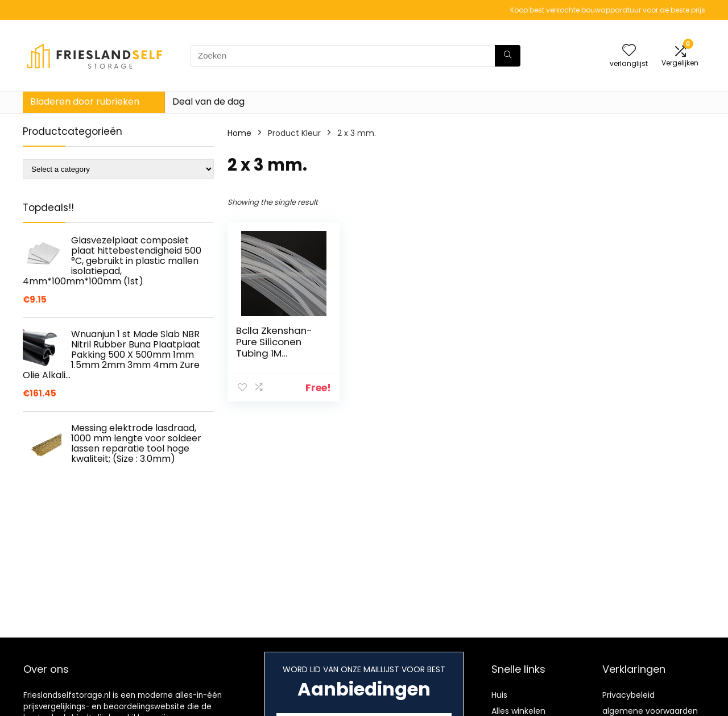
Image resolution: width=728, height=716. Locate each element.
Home (239, 133)
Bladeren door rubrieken (85, 102)
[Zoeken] (508, 56)
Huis (499, 695)
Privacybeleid (628, 695)
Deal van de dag (208, 102)
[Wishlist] (629, 51)
